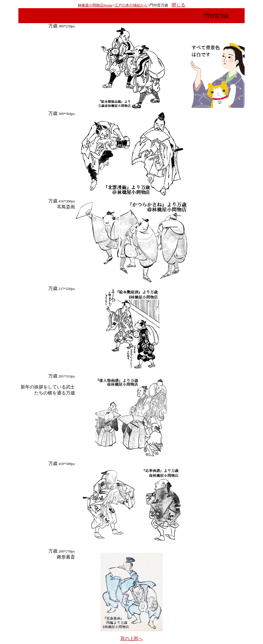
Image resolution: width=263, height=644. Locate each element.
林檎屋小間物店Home (95, 5)
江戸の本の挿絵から (131, 5)
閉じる (178, 5)
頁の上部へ (131, 638)
